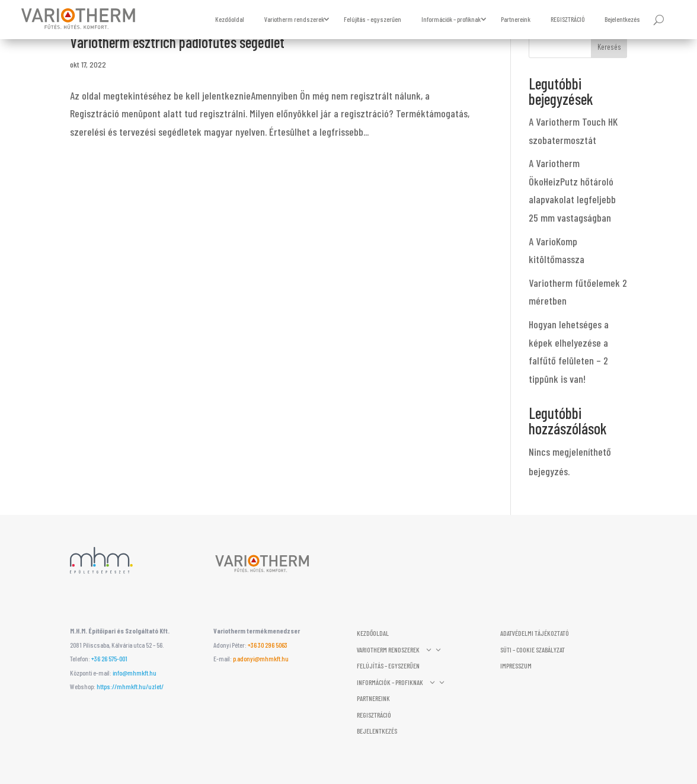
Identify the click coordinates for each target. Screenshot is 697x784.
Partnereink (516, 19)
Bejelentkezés (622, 19)
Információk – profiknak (451, 19)
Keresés (609, 47)
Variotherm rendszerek (294, 19)
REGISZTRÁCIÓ (568, 19)
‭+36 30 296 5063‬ (268, 645)
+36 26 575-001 (109, 658)
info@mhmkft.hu (135, 673)
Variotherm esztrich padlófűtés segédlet (177, 42)
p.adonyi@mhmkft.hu (261, 658)
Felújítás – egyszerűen (373, 19)
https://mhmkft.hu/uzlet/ (130, 686)
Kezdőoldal (230, 19)
